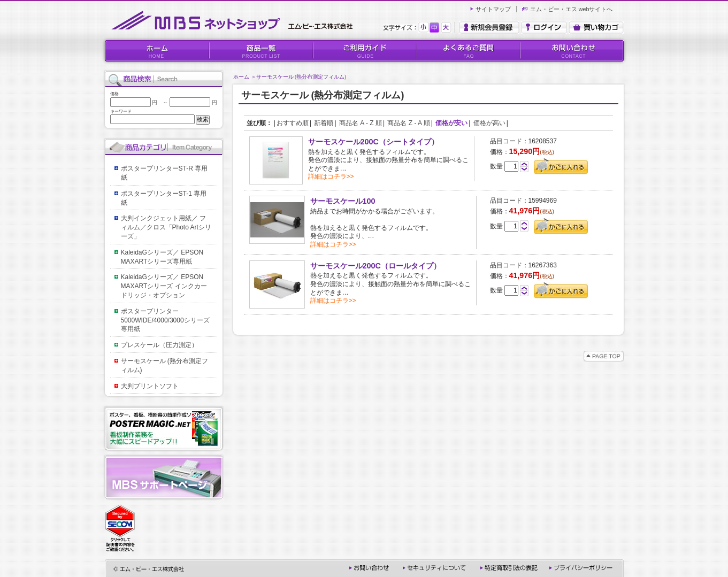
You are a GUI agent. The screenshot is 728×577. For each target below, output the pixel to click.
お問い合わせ (572, 51)
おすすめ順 (293, 123)
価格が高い (489, 123)
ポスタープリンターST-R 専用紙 (164, 173)
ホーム (241, 77)
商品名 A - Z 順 (361, 123)
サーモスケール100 (343, 201)
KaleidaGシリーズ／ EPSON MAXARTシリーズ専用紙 (166, 257)
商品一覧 (260, 51)
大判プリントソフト (150, 386)
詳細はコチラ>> (331, 176)
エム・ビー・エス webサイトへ (572, 9)
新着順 (324, 123)
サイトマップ (493, 9)
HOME (157, 51)
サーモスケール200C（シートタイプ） (373, 142)
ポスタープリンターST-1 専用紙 (164, 198)
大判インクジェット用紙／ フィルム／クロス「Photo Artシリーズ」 (166, 227)
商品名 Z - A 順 (408, 123)
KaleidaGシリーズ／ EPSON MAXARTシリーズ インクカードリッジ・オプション (166, 286)
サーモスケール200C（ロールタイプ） (376, 266)
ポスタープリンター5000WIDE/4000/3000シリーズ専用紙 (165, 320)
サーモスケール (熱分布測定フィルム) (301, 77)
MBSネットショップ (234, 21)
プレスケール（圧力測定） (159, 345)
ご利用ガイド (364, 51)
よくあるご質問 (468, 51)
